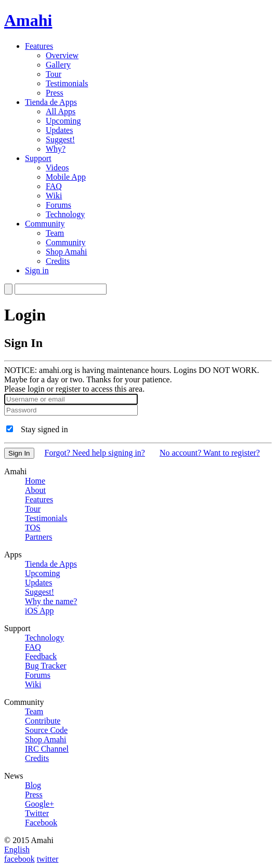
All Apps (61, 111)
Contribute (43, 721)
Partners (38, 537)
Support (38, 158)
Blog (33, 785)
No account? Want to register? (210, 453)
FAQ (54, 186)
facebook (19, 859)
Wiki (54, 196)
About (35, 490)
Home (35, 481)
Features (39, 46)
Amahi (28, 20)
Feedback (41, 656)
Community (45, 224)
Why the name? (51, 601)
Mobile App (66, 177)
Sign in (37, 270)
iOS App (40, 611)
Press (55, 93)
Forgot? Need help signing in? (95, 453)
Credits (58, 261)
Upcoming (63, 121)
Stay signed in (44, 429)
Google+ (40, 804)
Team (55, 233)
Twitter (37, 813)
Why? (56, 149)
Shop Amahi (67, 252)
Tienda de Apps (51, 102)
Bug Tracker (46, 666)
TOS (33, 528)
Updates (59, 130)
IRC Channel (47, 749)
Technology (65, 214)
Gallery (58, 65)
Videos (57, 168)
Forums (58, 205)
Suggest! (60, 139)
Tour (54, 74)
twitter (48, 859)
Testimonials (67, 83)
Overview (62, 55)
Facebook (41, 823)
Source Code (46, 730)
